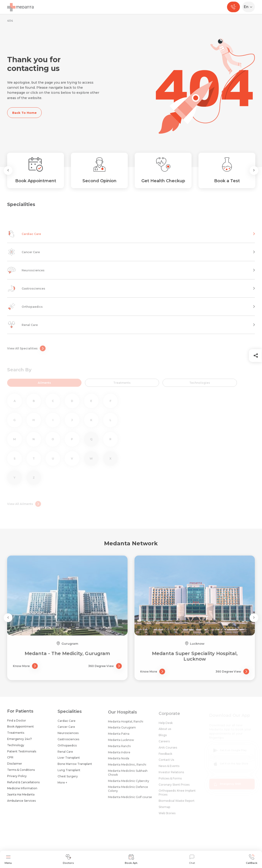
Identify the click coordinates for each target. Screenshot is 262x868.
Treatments (16, 736)
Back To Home (24, 113)
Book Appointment (20, 730)
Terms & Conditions (21, 773)
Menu (8, 859)
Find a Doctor (17, 724)
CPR (10, 761)
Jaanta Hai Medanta (21, 798)
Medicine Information (22, 792)
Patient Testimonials (22, 755)
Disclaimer (15, 767)
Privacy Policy (17, 779)
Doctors (68, 859)
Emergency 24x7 (19, 742)
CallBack (252, 859)
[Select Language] (249, 7)
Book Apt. (131, 859)
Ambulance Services (21, 804)
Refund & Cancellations (23, 786)
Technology (16, 749)
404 (10, 21)
